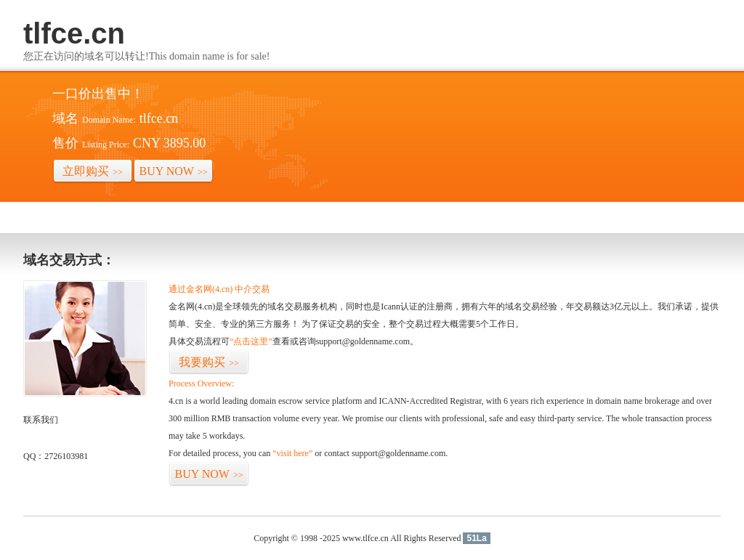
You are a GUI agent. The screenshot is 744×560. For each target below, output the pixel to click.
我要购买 (209, 362)
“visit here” (292, 453)
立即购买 (93, 171)
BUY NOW (174, 171)
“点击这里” (251, 341)
